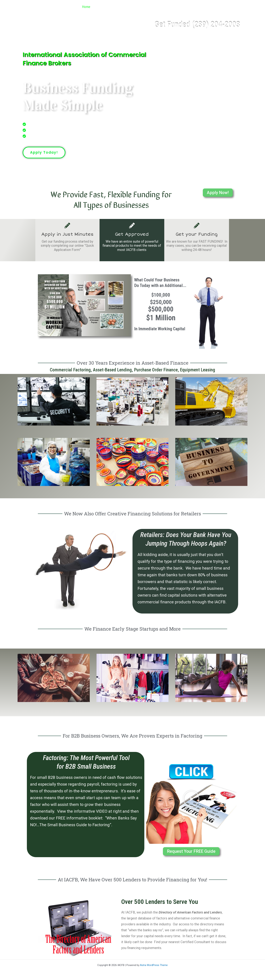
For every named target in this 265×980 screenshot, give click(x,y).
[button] (128, 7)
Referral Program (177, 7)
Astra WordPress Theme (154, 965)
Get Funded (147, 7)
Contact (225, 7)
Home (84, 7)
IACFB (39, 7)
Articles (205, 7)
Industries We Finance (113, 7)
